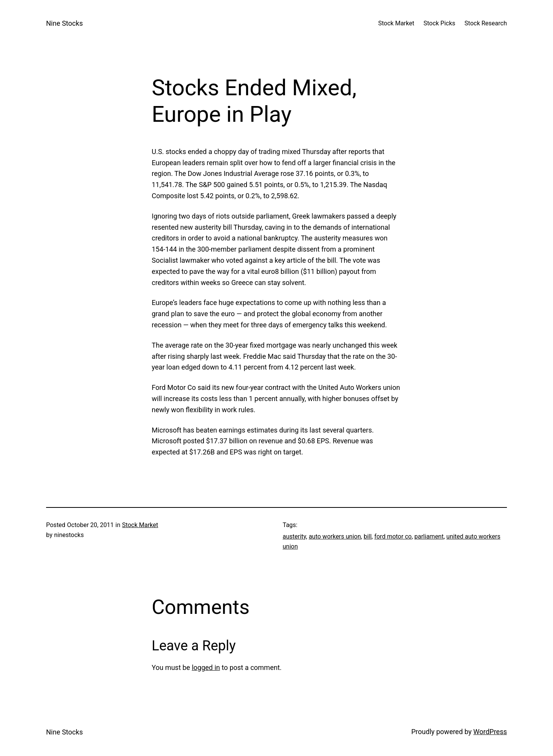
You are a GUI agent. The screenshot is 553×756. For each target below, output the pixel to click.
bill (368, 536)
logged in (206, 667)
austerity (294, 536)
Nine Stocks (65, 23)
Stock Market (140, 525)
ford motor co (393, 536)
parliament (429, 536)
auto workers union (335, 536)
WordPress (490, 732)
